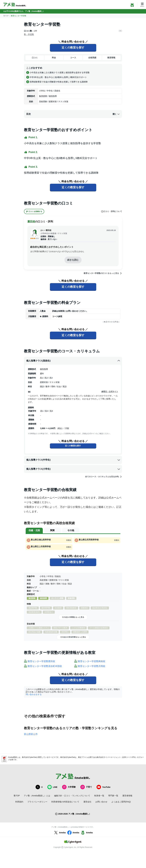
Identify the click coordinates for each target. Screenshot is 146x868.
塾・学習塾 (29, 34)
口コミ (35, 58)
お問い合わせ (101, 802)
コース (73, 58)
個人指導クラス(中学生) (73, 460)
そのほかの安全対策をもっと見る (73, 637)
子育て (86, 787)
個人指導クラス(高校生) (73, 361)
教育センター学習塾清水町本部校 (45, 666)
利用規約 (19, 802)
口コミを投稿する (34, 211)
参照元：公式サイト (110, 392)
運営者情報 (127, 796)
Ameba (60, 833)
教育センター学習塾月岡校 (92, 666)
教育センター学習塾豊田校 (41, 661)
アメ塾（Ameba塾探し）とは (37, 796)
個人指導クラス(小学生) (73, 469)
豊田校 (31, 222)
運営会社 (87, 802)
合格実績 (92, 58)
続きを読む (73, 260)
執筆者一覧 (99, 796)
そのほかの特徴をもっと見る (73, 617)
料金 (54, 58)
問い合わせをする (34, 694)
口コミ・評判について (111, 211)
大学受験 (69, 787)
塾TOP (6, 16)
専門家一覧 (113, 796)
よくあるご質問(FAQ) (121, 802)
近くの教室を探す (73, 47)
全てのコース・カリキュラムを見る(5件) (104, 477)
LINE (52, 787)
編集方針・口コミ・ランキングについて (72, 796)
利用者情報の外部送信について (65, 802)
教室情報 (111, 58)
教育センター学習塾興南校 (92, 661)
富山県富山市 (31, 734)
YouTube (104, 787)
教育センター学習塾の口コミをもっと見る (103, 273)
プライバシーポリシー (37, 802)
